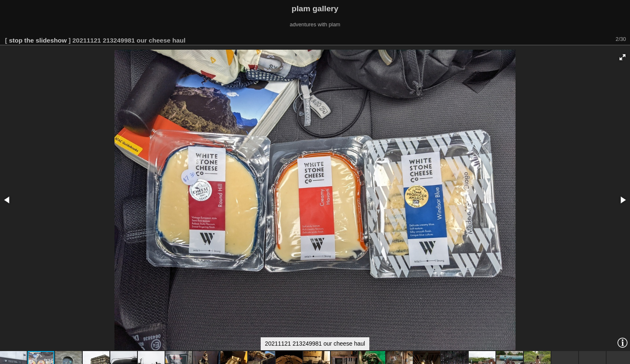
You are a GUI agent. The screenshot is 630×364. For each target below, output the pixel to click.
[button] (622, 57)
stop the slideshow (38, 40)
